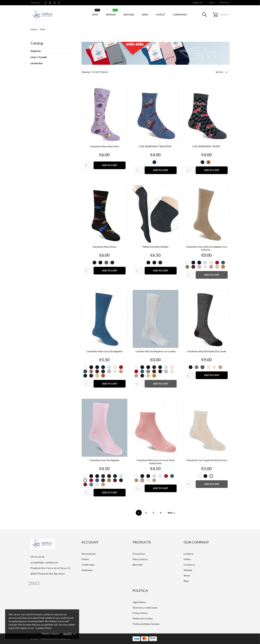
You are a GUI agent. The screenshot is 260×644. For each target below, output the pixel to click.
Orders (85, 559)
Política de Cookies (143, 618)
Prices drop (139, 554)
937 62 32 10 (37, 557)
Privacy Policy (140, 613)
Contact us (35, 2)
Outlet (161, 15)
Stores (187, 575)
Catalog (37, 43)
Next (172, 513)
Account (90, 542)
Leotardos (37, 63)
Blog (186, 581)
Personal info (89, 554)
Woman (112, 13)
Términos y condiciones (145, 608)
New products (140, 559)
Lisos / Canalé (39, 57)
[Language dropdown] (199, 3)
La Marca (188, 554)
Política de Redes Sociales (146, 624)
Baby (145, 15)
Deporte (36, 51)
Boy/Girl (129, 15)
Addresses (87, 570)
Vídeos (187, 559)
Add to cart (110, 165)
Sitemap (188, 570)
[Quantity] (88, 165)
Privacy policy (51, 634)
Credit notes (88, 565)
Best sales (138, 565)
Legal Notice (139, 602)
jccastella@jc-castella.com (44, 562)
